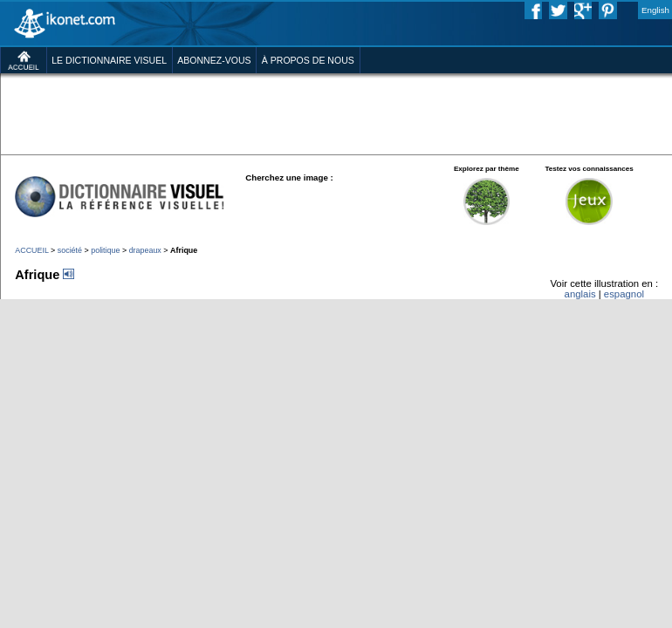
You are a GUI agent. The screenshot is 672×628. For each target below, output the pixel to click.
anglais (580, 294)
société (70, 250)
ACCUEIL (31, 250)
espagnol (624, 294)
